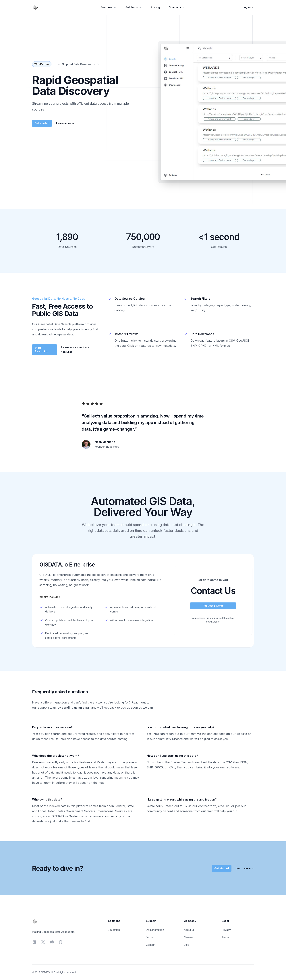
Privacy (226, 930)
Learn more (65, 123)
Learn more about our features (75, 350)
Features (109, 7)
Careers (189, 937)
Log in (248, 7)
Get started (42, 123)
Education (114, 930)
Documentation (155, 930)
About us (189, 930)
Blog (187, 945)
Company (177, 7)
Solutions (134, 7)
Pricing (155, 7)
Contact (151, 945)
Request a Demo (213, 606)
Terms (226, 937)
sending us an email (76, 708)
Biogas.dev (112, 447)
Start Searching (41, 350)
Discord (151, 937)
